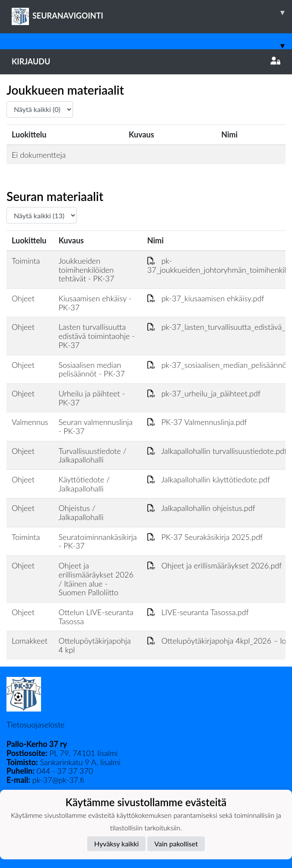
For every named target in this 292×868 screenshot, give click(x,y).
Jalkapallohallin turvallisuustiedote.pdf (217, 451)
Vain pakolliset (176, 844)
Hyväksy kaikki (116, 844)
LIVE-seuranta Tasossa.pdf (198, 612)
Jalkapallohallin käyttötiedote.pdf (209, 479)
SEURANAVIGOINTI (152, 13)
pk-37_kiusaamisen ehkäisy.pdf (206, 298)
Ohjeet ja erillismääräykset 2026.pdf (215, 565)
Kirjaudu (146, 61)
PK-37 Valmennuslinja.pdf (197, 422)
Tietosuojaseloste (35, 724)
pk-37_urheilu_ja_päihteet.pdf (204, 393)
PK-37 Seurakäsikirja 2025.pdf (205, 537)
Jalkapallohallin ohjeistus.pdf (201, 508)
